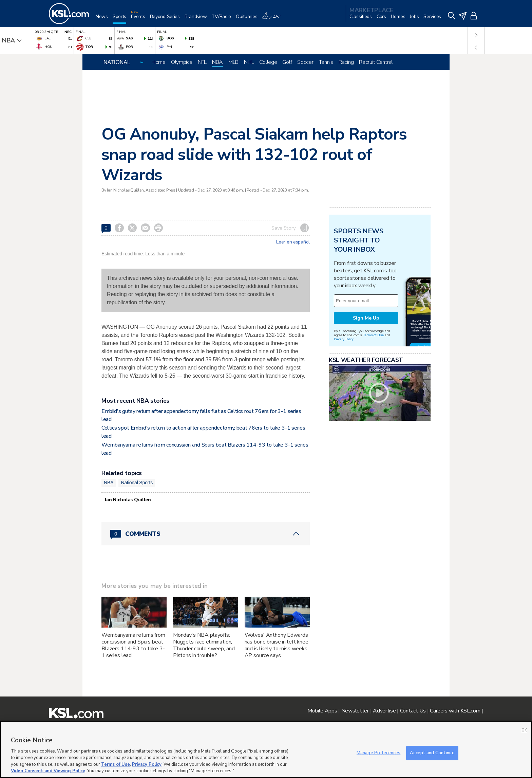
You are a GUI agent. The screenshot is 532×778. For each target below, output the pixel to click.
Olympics (182, 62)
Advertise (384, 711)
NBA (217, 62)
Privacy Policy (344, 339)
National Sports (137, 483)
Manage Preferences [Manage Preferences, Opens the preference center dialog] (378, 753)
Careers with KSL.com (455, 711)
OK (524, 730)
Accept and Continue (432, 753)
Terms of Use (373, 335)
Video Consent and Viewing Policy (48, 771)
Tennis (326, 62)
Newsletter (355, 711)
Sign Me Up (366, 318)
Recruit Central (376, 62)
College (268, 62)
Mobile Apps (322, 711)
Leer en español (293, 242)
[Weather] (273, 19)
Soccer (305, 62)
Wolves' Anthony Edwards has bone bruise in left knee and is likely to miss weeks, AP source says (277, 645)
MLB (233, 62)
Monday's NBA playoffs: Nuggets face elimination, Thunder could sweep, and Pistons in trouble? (204, 645)
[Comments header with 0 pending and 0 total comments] (206, 534)
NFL (202, 62)
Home (159, 62)
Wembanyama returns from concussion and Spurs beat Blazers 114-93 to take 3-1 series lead (133, 645)
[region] (266, 749)
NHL (249, 62)
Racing (346, 62)
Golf (287, 62)
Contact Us (413, 711)
